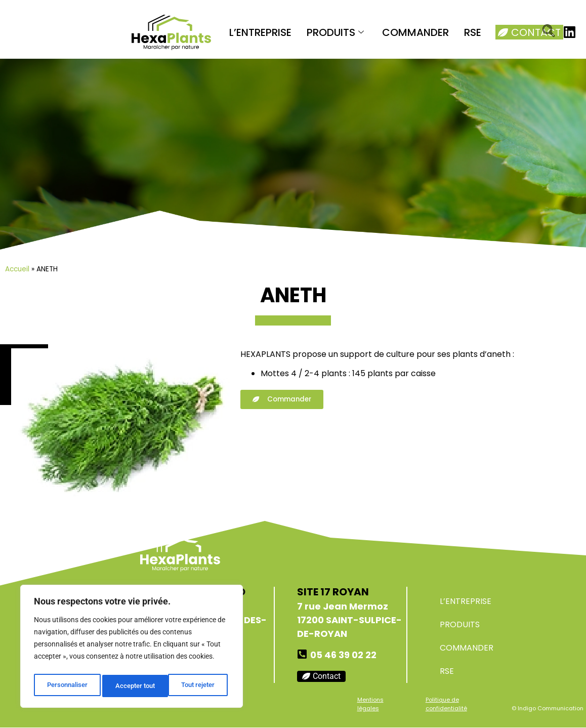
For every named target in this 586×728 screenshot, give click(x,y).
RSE (473, 32)
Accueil (17, 269)
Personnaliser (67, 686)
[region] (132, 649)
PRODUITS (335, 32)
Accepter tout (197, 686)
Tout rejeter (132, 686)
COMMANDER (415, 32)
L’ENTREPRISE (260, 32)
